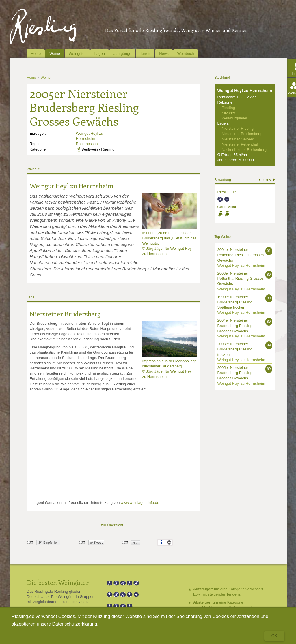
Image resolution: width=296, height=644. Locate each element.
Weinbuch (186, 53)
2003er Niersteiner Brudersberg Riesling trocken (235, 349)
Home (36, 53)
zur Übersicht (112, 525)
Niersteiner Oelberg (238, 139)
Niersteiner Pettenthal (240, 144)
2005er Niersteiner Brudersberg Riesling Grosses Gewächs (235, 373)
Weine (55, 53)
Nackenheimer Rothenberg (244, 150)
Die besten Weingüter (58, 582)
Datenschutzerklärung (75, 624)
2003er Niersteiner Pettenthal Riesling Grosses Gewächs (241, 278)
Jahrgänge (122, 53)
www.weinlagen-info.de (140, 503)
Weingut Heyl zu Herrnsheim (72, 186)
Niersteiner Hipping (238, 128)
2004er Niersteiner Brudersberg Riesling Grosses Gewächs (235, 325)
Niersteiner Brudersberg (65, 314)
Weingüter (77, 53)
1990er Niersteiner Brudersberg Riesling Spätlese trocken (235, 302)
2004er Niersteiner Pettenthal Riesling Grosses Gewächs (241, 255)
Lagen (100, 53)
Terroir (145, 53)
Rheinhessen (87, 144)
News (164, 53)
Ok (274, 636)
